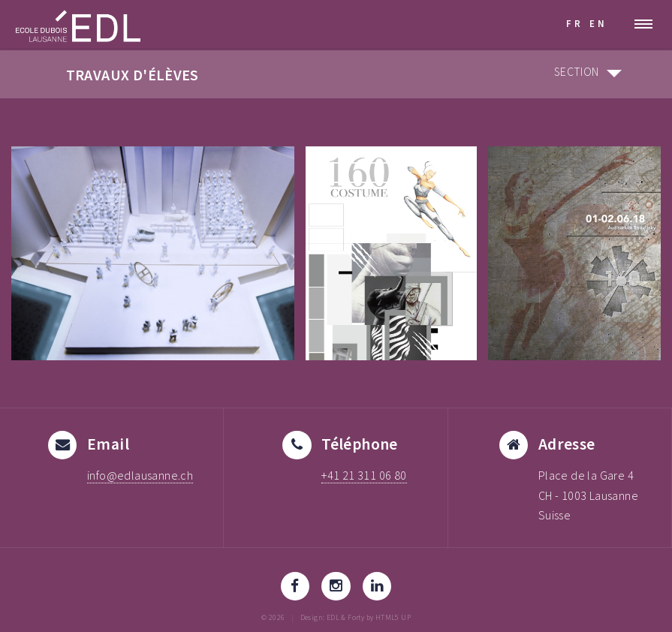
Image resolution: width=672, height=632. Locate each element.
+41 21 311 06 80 (364, 475)
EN (598, 23)
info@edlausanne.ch (140, 475)
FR (575, 23)
